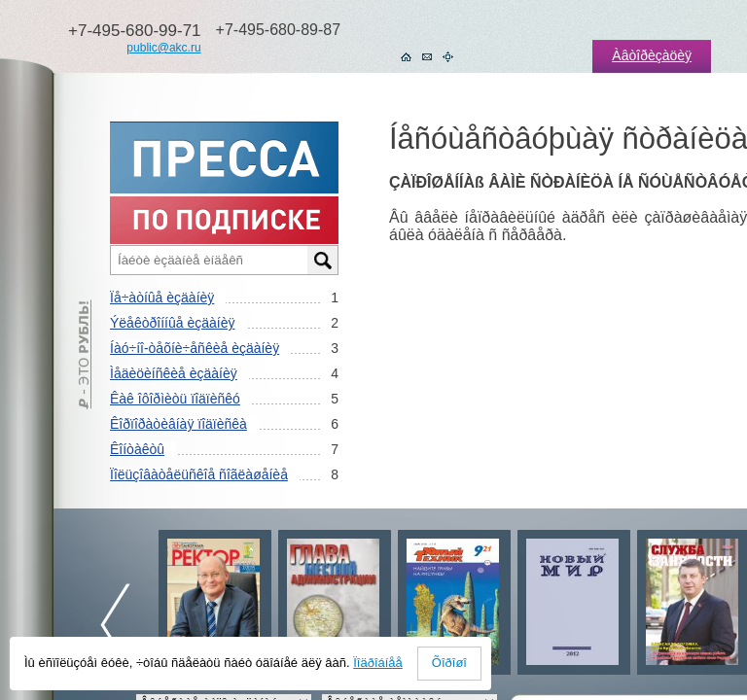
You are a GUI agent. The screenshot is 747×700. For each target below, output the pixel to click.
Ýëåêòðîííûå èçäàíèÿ (172, 323)
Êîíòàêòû (137, 449)
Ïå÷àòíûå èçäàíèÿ (162, 297)
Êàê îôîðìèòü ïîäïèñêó (175, 399)
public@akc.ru (163, 48)
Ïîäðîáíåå (378, 663)
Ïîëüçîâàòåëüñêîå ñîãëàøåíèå (199, 474)
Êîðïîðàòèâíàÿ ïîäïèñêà (178, 424)
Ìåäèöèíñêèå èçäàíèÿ (174, 373)
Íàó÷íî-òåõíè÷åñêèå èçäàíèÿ (195, 348)
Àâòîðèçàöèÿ (652, 55)
